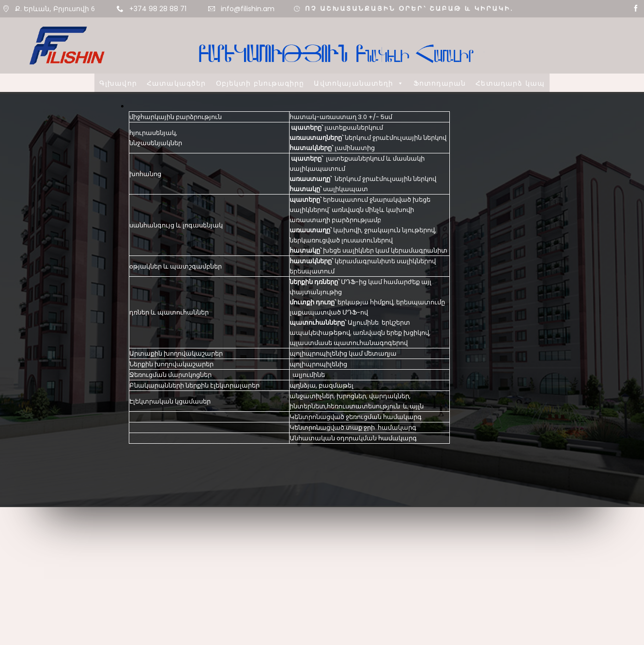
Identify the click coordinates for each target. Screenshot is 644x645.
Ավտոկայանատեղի (359, 83)
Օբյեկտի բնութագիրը (260, 83)
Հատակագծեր (176, 83)
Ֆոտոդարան (440, 83)
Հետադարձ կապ (510, 83)
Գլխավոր (118, 83)
